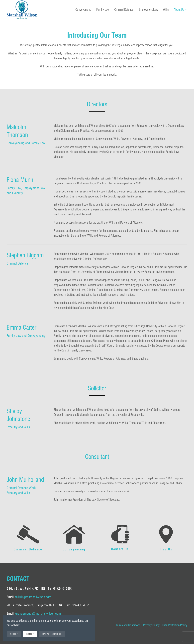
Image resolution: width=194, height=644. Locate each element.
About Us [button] (181, 10)
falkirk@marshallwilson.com (33, 597)
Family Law (103, 10)
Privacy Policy (151, 625)
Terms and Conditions (128, 625)
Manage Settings (52, 634)
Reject (30, 634)
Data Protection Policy (175, 625)
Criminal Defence (124, 10)
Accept (14, 634)
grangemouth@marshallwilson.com (38, 614)
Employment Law (148, 10)
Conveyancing (83, 10)
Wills (166, 10)
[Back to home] (22, 10)
